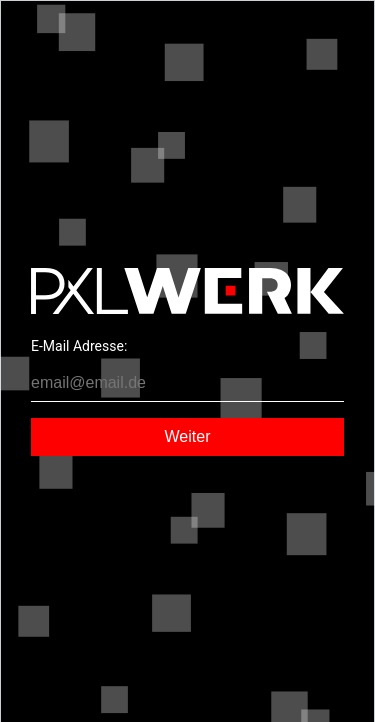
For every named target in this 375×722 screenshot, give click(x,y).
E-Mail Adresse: (79, 346)
